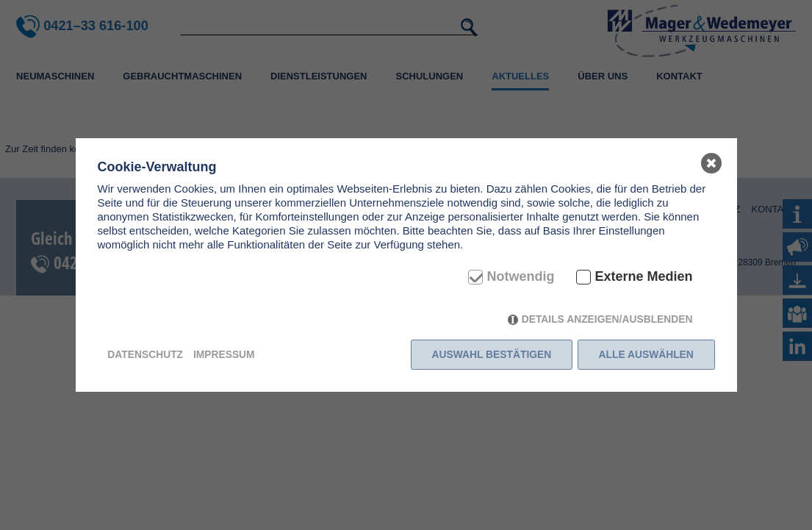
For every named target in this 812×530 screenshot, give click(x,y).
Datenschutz (145, 354)
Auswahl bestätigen (492, 354)
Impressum (224, 354)
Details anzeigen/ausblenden (607, 319)
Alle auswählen (646, 354)
